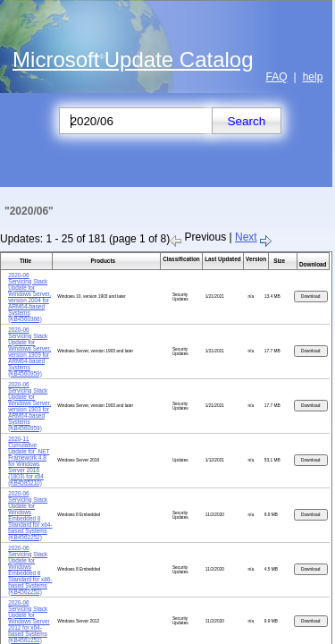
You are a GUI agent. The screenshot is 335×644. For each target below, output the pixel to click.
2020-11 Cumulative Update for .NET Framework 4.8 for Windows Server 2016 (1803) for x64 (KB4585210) (29, 461)
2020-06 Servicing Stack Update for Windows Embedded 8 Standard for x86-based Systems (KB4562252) (30, 570)
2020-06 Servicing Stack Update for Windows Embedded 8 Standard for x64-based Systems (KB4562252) (30, 515)
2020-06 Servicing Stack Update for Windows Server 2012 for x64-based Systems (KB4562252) (29, 621)
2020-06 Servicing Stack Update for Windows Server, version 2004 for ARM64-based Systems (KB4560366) (29, 297)
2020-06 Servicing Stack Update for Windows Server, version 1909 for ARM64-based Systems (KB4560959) (29, 352)
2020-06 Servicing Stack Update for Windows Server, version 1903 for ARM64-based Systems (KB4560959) (29, 406)
